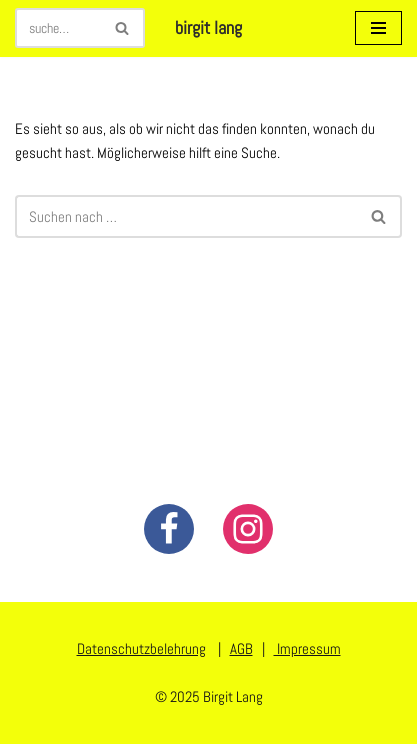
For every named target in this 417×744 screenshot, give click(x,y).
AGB (241, 648)
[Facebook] (169, 529)
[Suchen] (57, 28)
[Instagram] (248, 529)
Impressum (307, 648)
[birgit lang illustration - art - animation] (208, 28)
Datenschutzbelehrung (141, 648)
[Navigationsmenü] (378, 28)
